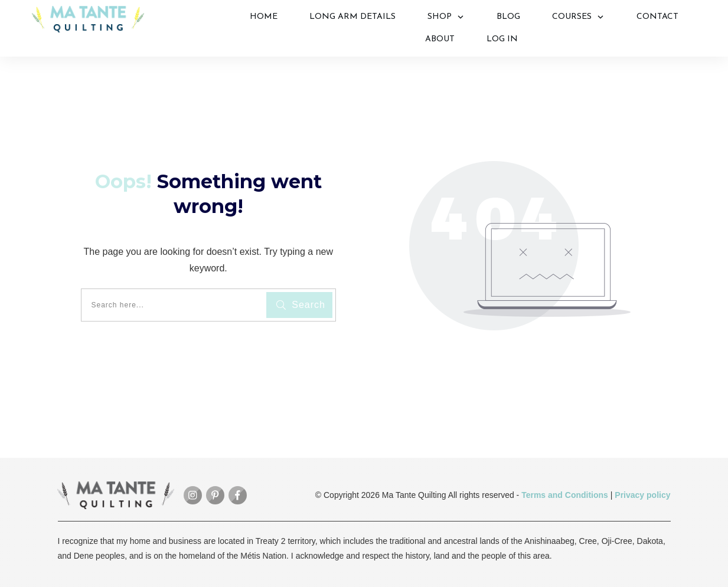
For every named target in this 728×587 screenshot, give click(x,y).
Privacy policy (642, 495)
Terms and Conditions (565, 495)
